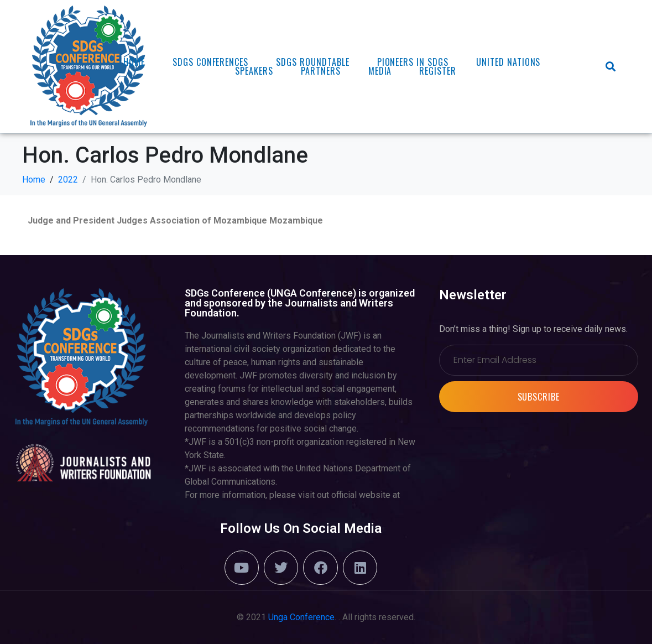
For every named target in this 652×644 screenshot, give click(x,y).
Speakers (254, 71)
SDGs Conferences (210, 62)
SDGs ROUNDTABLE (312, 62)
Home (134, 62)
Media (380, 71)
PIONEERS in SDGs (413, 62)
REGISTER (438, 71)
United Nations (508, 62)
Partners (321, 71)
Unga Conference (301, 617)
